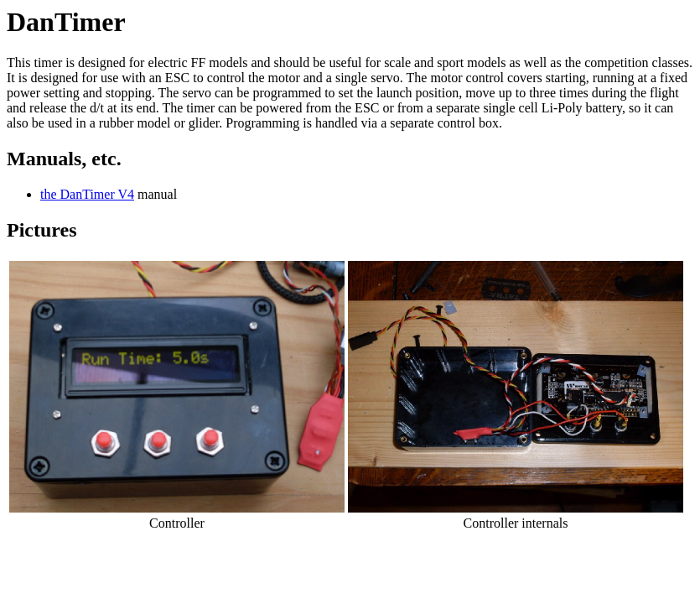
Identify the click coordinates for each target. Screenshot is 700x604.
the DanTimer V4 (87, 194)
